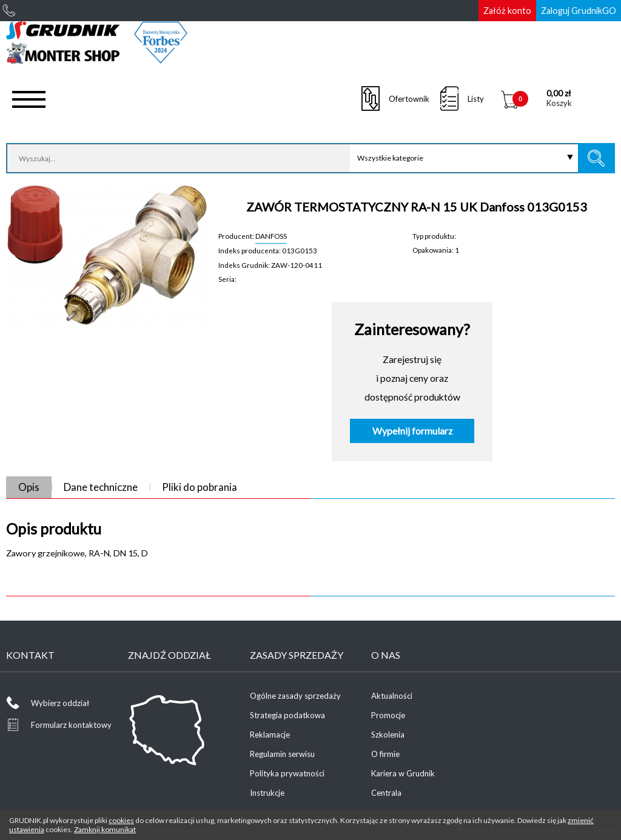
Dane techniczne (101, 487)
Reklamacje (270, 735)
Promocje (388, 715)
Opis (29, 487)
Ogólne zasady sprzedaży (295, 696)
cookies (121, 820)
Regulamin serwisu (282, 754)
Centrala (386, 793)
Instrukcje (267, 793)
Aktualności (392, 696)
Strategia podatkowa (287, 715)
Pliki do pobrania (200, 487)
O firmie (385, 754)
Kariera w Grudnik (403, 773)
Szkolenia (388, 735)
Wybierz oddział (60, 703)
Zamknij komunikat (105, 829)
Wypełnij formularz (412, 431)
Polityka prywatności (287, 773)
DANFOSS (271, 236)
